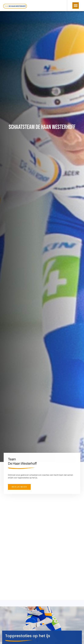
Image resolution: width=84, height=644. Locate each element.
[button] (76, 5)
